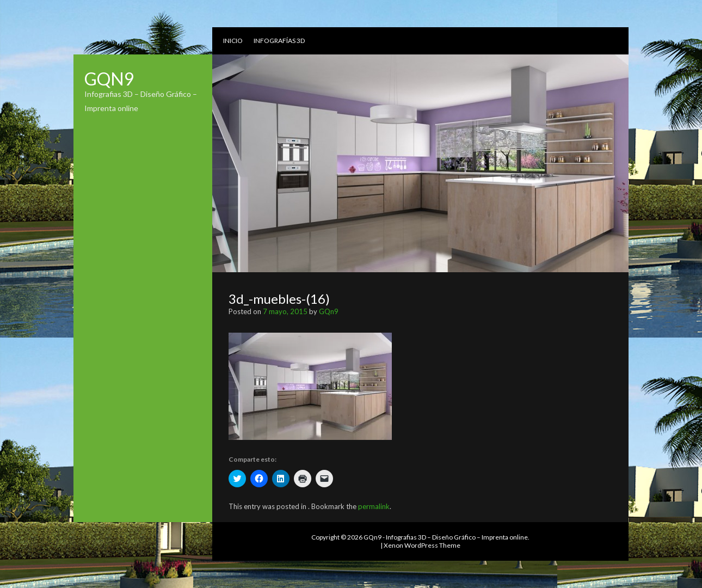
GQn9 (109, 79)
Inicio (233, 41)
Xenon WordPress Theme (422, 545)
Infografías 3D (279, 41)
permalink (374, 506)
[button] (310, 386)
